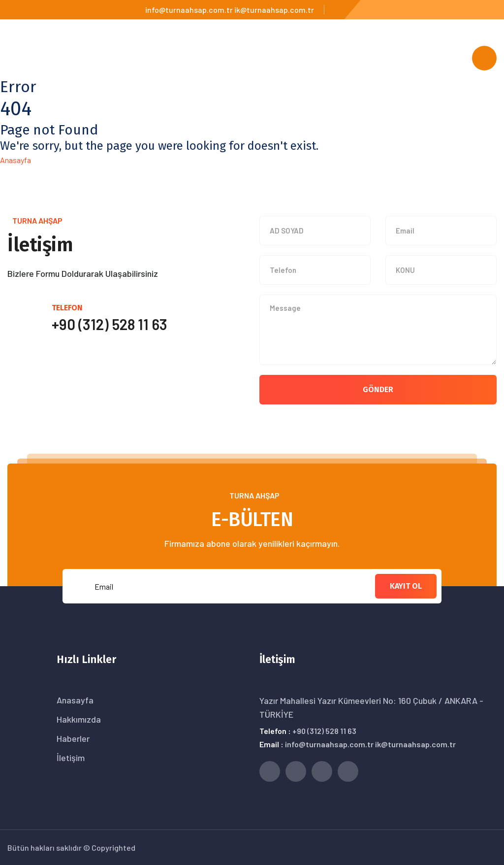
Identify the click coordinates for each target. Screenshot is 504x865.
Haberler (73, 738)
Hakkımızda (79, 719)
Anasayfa (16, 160)
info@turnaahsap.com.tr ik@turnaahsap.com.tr (230, 10)
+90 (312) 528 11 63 (324, 731)
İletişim (71, 758)
